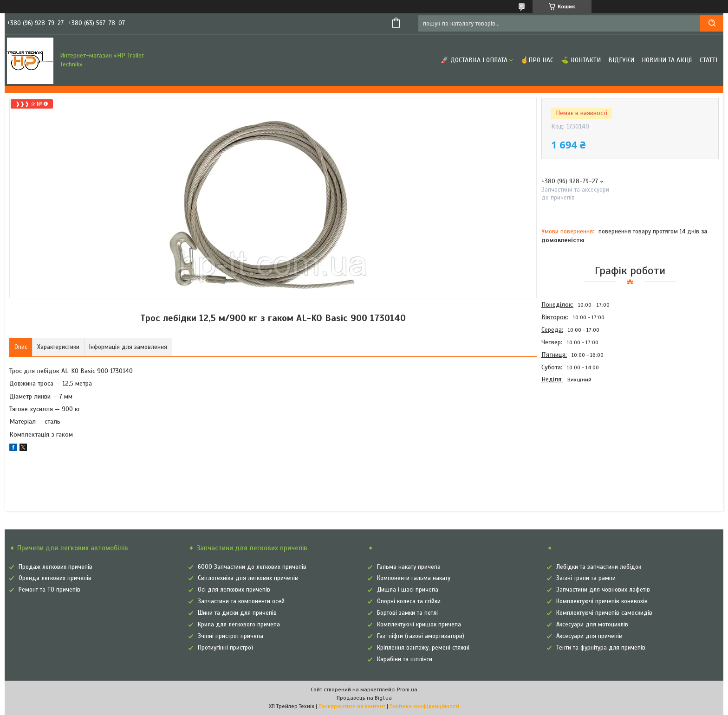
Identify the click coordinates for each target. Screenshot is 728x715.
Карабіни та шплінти (405, 659)
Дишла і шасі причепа (408, 590)
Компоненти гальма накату (414, 578)
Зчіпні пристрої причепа (231, 636)
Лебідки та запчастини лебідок (599, 567)
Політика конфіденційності (424, 706)
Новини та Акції (667, 60)
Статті (708, 60)
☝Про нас (537, 60)
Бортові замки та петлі (407, 613)
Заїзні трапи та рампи (586, 578)
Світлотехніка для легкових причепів (248, 578)
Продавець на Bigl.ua (364, 698)
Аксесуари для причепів (589, 636)
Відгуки (621, 60)
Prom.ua (407, 689)
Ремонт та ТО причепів (49, 590)
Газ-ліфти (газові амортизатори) (421, 636)
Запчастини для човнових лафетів (603, 590)
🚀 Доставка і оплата (474, 60)
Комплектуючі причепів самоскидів (604, 613)
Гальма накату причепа (409, 567)
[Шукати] (712, 23)
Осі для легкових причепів (234, 590)
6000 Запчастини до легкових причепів (252, 567)
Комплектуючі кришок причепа (419, 625)
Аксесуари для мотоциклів (592, 625)
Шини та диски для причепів (237, 613)
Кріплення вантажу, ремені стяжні (423, 648)
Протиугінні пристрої (225, 648)
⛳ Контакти (581, 60)
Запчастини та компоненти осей (241, 601)
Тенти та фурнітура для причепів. (601, 648)
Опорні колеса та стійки (409, 601)
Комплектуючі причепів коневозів (602, 601)
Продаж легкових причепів (55, 567)
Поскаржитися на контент (352, 706)
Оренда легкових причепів (55, 578)
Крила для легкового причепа (239, 625)
